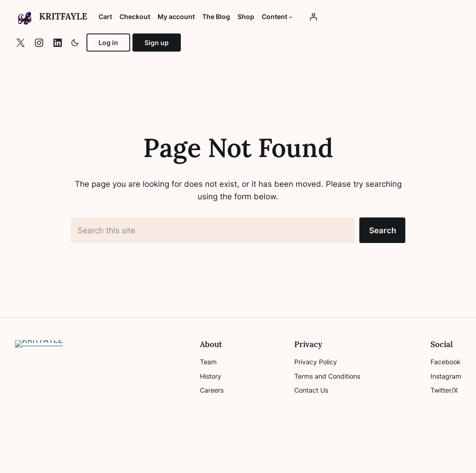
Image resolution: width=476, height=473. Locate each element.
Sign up (157, 43)
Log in (108, 43)
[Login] (313, 17)
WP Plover (71, 457)
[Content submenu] (291, 17)
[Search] (175, 381)
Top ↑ (451, 457)
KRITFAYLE (63, 16)
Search (383, 230)
